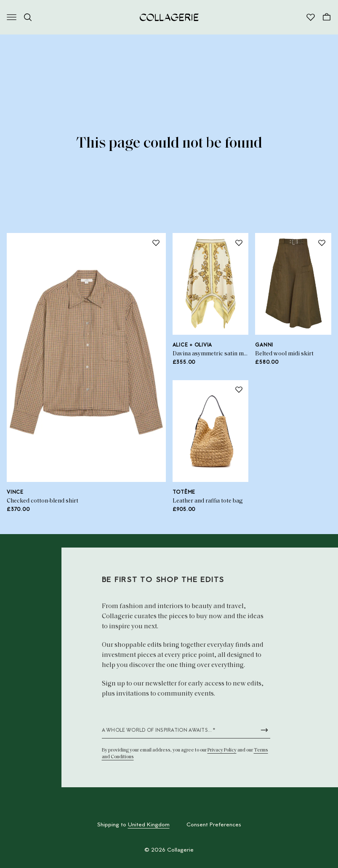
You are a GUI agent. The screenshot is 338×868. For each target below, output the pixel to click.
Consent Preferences (214, 825)
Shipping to (133, 825)
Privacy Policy (222, 750)
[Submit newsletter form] (264, 730)
